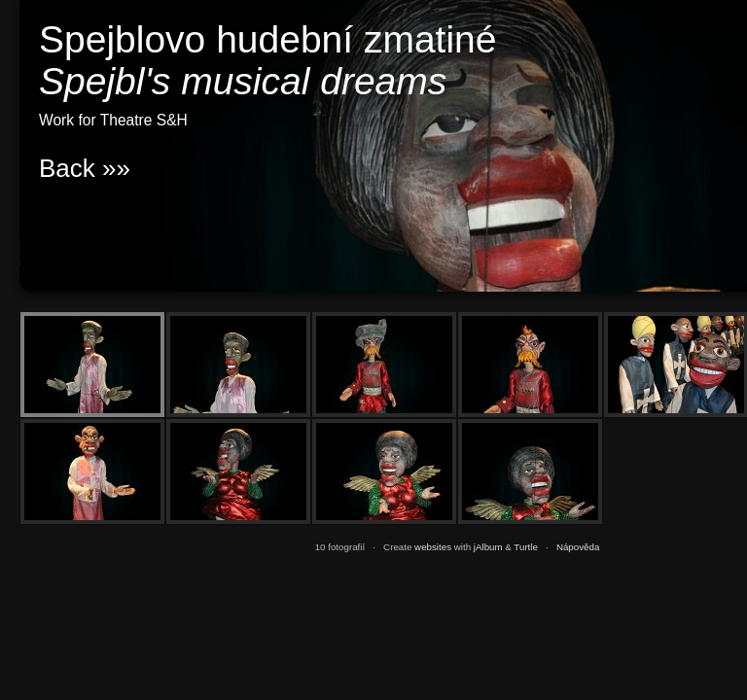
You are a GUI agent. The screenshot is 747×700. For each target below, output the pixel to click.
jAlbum (488, 547)
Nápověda (578, 547)
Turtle (526, 547)
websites (433, 547)
